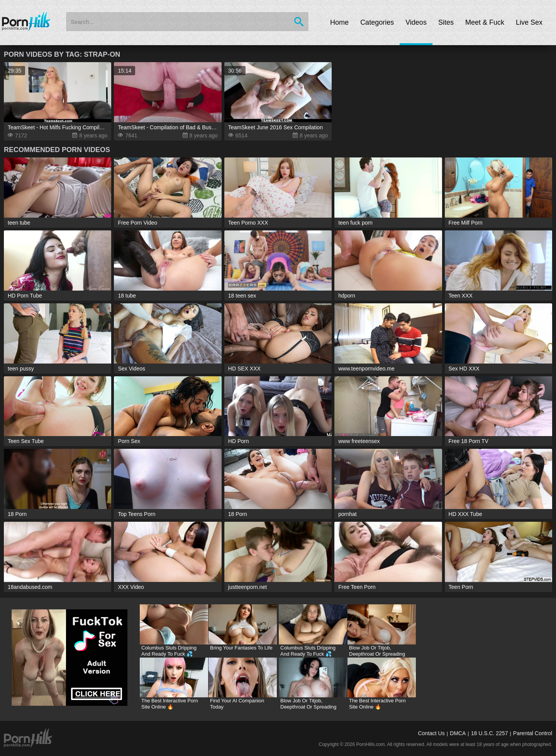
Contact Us (431, 733)
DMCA (458, 733)
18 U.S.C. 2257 (490, 733)
